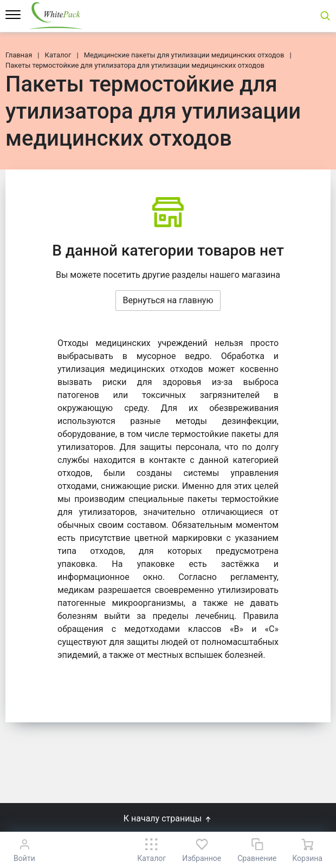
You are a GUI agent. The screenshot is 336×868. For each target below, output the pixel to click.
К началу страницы (168, 818)
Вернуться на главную (168, 300)
